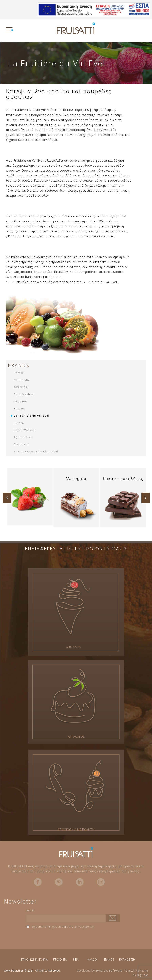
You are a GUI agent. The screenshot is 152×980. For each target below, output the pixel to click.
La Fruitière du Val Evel (31, 416)
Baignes (20, 409)
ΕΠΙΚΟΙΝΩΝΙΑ (29, 959)
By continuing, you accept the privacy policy (60, 927)
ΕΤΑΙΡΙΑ (43, 959)
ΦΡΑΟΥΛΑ (21, 387)
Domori (19, 373)
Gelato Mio (22, 380)
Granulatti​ (21, 444)
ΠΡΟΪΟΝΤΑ (60, 959)
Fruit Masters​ (24, 394)
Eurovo (19, 423)
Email (30, 910)
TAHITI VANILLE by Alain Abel (36, 451)
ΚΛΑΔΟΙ (93, 959)
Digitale (142, 975)
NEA (76, 959)
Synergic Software (109, 971)
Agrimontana (23, 437)
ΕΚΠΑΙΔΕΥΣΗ (127, 959)
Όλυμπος (20, 401)
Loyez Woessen (25, 430)
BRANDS (109, 959)
